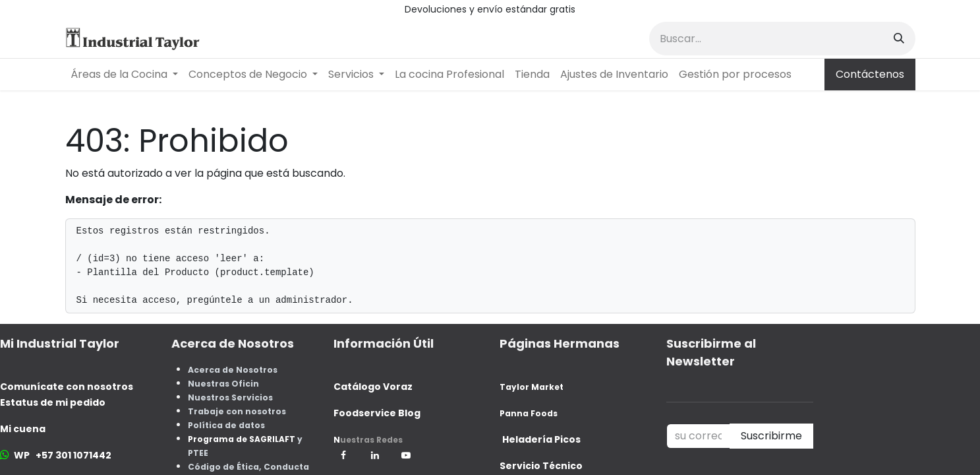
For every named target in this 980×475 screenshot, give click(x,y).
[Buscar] (899, 39)
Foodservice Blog (377, 413)
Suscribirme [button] (771, 436)
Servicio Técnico (541, 466)
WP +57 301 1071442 (63, 455)
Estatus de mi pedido (53, 402)
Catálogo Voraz (373, 387)
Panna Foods (529, 413)
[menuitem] (124, 75)
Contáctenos (870, 74)
